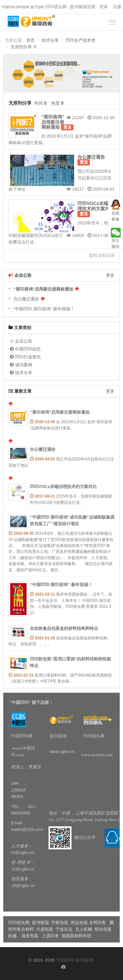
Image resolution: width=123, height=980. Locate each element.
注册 (117, 7)
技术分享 (50, 40)
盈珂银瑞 (40, 923)
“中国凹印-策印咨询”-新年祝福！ (44, 309)
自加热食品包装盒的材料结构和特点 (64, 628)
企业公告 (24, 341)
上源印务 (51, 936)
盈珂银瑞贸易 (83, 7)
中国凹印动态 (28, 349)
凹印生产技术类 (81, 40)
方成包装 (45, 929)
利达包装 (79, 923)
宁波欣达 (64, 929)
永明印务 (97, 923)
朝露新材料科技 (77, 936)
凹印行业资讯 (28, 357)
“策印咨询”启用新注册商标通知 (53, 122)
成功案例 (24, 365)
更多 (110, 275)
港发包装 (30, 936)
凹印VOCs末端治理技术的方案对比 (96, 206)
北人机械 (84, 929)
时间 (39, 103)
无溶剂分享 (21, 47)
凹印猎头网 (56, 7)
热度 (55, 103)
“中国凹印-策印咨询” (75, 960)
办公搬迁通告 (91, 157)
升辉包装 (60, 923)
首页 (31, 40)
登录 (104, 7)
